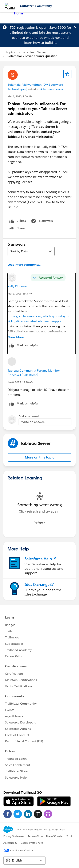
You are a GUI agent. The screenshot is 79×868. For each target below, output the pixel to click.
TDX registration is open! (29, 28)
